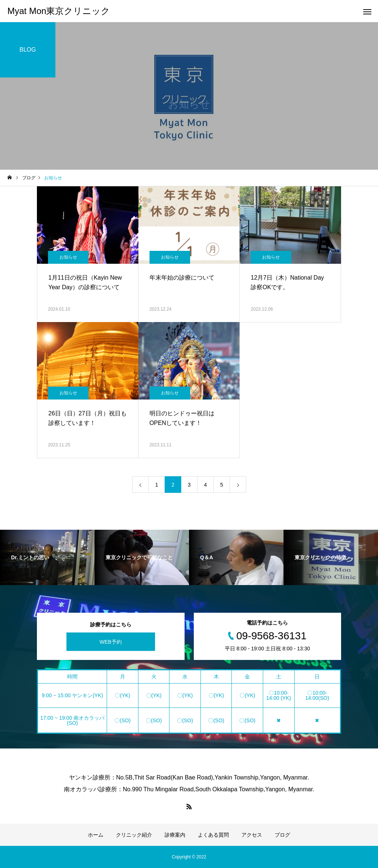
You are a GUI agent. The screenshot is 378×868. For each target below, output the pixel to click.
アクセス (252, 835)
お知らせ (68, 257)
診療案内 (175, 835)
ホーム (96, 835)
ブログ (282, 835)
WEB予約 (111, 642)
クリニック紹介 (134, 835)
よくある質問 (213, 835)
